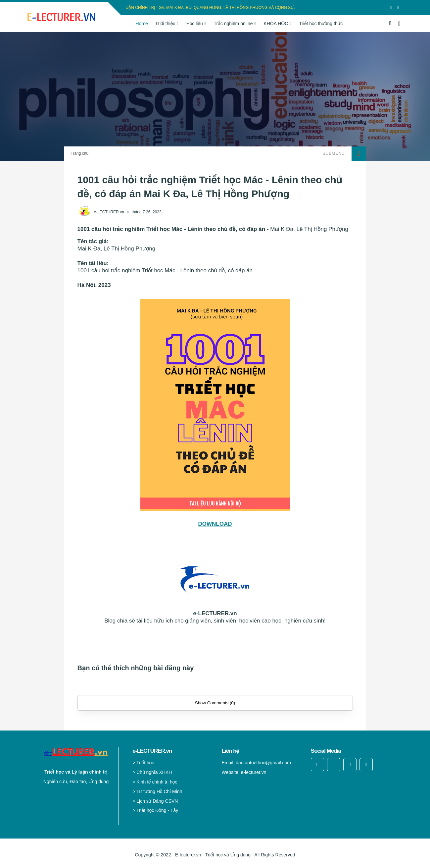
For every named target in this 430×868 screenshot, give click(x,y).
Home (142, 24)
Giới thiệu (166, 24)
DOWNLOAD (215, 524)
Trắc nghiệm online (233, 24)
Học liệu (195, 24)
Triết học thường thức (321, 24)
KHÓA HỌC (276, 24)
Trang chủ (80, 153)
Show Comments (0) (215, 703)
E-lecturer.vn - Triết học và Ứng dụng (213, 855)
